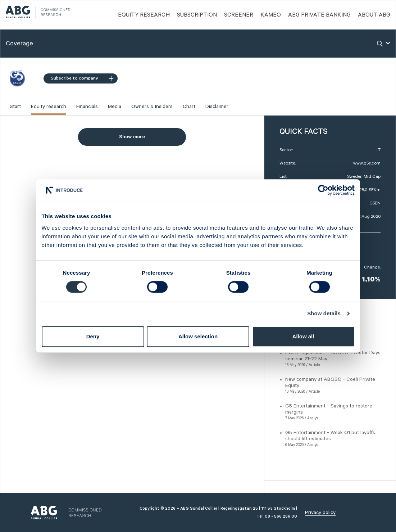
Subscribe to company (82, 78)
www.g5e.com (367, 163)
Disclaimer (217, 107)
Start (15, 107)
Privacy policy (320, 513)
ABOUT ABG (374, 15)
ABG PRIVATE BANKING (319, 15)
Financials (87, 107)
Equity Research (144, 15)
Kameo (271, 15)
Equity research (49, 107)
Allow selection (198, 336)
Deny (93, 336)
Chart (189, 107)
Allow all (303, 336)
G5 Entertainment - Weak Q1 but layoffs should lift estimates (330, 436)
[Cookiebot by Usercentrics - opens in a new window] (323, 190)
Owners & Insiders (152, 107)
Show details (324, 313)
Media (115, 107)
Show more (132, 137)
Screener (239, 15)
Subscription (197, 15)
